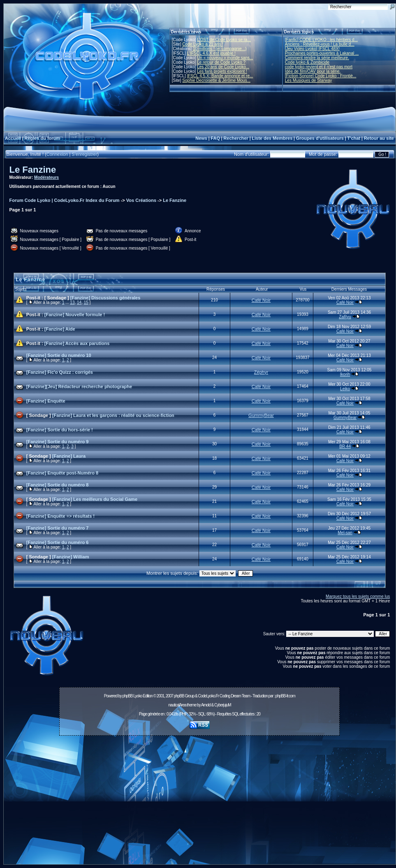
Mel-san (345, 533)
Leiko (345, 389)
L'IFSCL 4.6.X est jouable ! (211, 53)
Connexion (57, 154)
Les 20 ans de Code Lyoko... (223, 67)
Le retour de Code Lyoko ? (221, 62)
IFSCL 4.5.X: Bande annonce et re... (220, 76)
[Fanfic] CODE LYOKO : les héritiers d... (321, 40)
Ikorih (345, 374)
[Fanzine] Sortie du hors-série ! (60, 430)
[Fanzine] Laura (69, 456)
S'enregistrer (84, 154)
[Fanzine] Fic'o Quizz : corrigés (60, 372)
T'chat (354, 138)
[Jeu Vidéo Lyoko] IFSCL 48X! (312, 49)
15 (86, 302)
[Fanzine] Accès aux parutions (77, 343)
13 (72, 302)
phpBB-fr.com (285, 696)
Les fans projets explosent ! (222, 71)
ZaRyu (345, 317)
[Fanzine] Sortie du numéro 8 (58, 485)
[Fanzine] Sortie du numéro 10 (59, 355)
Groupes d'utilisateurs (320, 138)
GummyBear (261, 415)
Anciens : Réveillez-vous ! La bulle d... (320, 44)
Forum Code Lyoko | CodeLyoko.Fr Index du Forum (65, 200)
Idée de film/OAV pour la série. (313, 71)
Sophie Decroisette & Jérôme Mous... (216, 80)
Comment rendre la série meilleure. (317, 58)
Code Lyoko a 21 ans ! (203, 44)
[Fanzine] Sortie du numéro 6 (58, 542)
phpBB (127, 696)
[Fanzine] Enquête (46, 401)
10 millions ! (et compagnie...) (220, 49)
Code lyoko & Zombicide (307, 62)
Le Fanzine (33, 170)
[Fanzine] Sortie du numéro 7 (58, 528)
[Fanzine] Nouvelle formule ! (75, 315)
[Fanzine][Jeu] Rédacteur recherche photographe (79, 387)
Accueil (13, 138)
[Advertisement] (199, 802)
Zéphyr (261, 372)
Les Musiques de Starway (309, 80)
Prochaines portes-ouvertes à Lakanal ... (322, 53)
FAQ (215, 138)
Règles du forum (42, 138)
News (201, 138)
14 (79, 302)
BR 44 (345, 446)
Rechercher (236, 138)
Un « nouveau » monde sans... (225, 58)
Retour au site (379, 138)
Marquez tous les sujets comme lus (358, 596)
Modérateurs (46, 177)
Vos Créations (141, 200)
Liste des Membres (272, 138)
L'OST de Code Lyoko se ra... (224, 40)
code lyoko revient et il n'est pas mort (319, 67)
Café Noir (261, 300)
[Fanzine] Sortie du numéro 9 (58, 442)
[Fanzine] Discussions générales (105, 298)
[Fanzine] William (71, 557)
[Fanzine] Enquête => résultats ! (60, 516)
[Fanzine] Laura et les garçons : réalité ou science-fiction (113, 415)
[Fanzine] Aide (60, 329)
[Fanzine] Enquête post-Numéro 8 (62, 473)
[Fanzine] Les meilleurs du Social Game (95, 499)
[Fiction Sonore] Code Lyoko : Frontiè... (321, 76)
